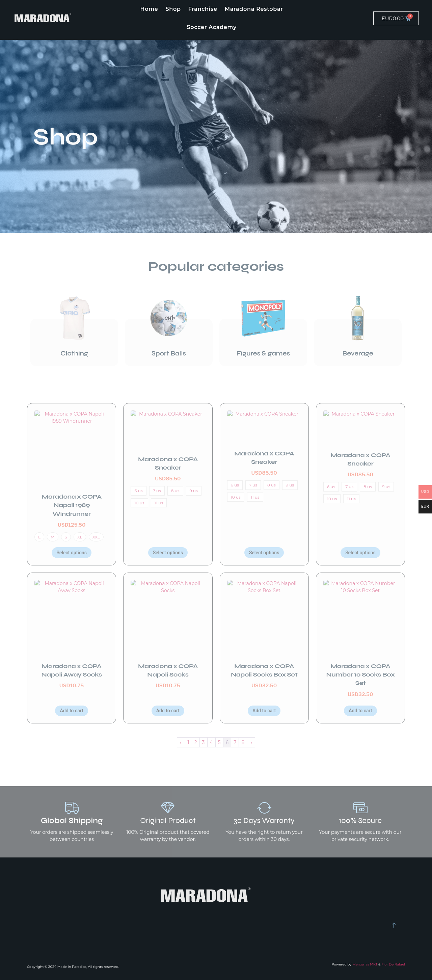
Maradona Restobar (254, 9)
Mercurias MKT (365, 964)
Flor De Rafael (393, 964)
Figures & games (263, 353)
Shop (173, 9)
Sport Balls (169, 353)
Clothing (74, 353)
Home (149, 9)
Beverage (358, 353)
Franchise (203, 9)
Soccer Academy (211, 27)
